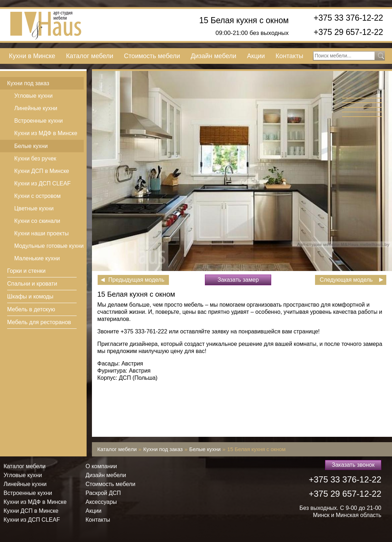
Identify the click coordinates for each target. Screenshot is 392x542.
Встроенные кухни (38, 121)
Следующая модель (346, 280)
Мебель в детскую (31, 309)
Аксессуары (101, 502)
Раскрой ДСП (103, 493)
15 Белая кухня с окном (244, 21)
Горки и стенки (26, 271)
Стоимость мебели (152, 56)
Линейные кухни (36, 108)
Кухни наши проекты (42, 233)
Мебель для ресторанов (39, 322)
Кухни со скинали (37, 221)
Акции (256, 56)
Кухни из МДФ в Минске (46, 133)
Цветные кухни (34, 208)
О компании (101, 466)
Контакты (289, 56)
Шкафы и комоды (30, 296)
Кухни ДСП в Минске (42, 171)
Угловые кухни (33, 96)
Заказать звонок (353, 465)
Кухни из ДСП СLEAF (42, 183)
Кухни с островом (37, 196)
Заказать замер (238, 280)
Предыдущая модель (136, 280)
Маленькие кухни (37, 258)
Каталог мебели (90, 56)
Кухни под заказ (28, 83)
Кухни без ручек (35, 158)
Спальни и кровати (32, 284)
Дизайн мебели (213, 56)
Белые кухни (31, 146)
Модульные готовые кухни (49, 246)
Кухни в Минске (32, 56)
